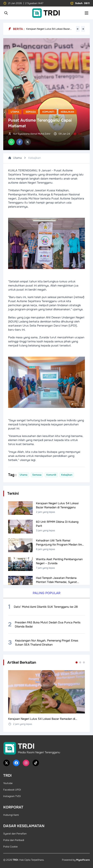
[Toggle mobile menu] (87, 13)
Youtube (8, 783)
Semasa (31, 112)
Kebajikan (67, 112)
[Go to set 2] (80, 662)
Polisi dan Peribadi (14, 840)
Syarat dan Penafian (15, 834)
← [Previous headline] (78, 29)
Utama (15, 112)
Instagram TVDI (12, 796)
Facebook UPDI (12, 790)
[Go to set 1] (77, 662)
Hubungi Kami (11, 815)
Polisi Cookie (10, 847)
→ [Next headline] (83, 29)
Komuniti (48, 112)
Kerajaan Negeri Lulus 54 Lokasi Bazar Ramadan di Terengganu (48, 29)
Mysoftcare (83, 860)
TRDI (15, 860)
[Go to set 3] (84, 662)
